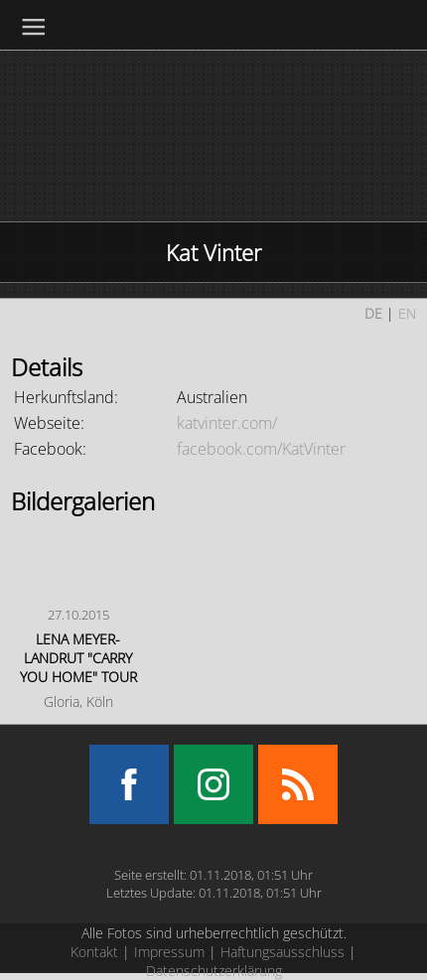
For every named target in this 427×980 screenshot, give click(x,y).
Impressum (169, 952)
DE (373, 313)
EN (407, 313)
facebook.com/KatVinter (261, 449)
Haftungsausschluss (283, 952)
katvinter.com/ (227, 423)
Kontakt (94, 952)
